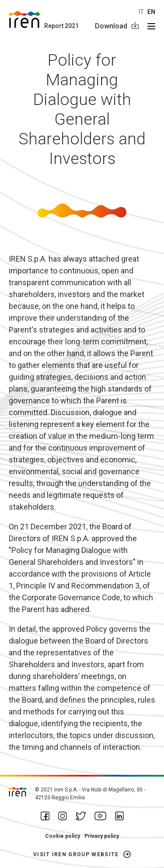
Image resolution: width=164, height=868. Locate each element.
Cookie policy (63, 836)
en (151, 12)
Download (111, 26)
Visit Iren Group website (76, 854)
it (141, 12)
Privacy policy (102, 836)
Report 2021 (61, 26)
